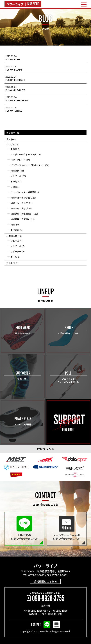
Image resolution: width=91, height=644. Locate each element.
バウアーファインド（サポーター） (28, 165)
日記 (13, 187)
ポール (14, 257)
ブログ (10, 144)
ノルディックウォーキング (23, 154)
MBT (13, 225)
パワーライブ (45, 566)
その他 (14, 181)
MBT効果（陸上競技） (21, 214)
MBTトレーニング (19, 203)
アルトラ (11, 263)
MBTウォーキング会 (20, 198)
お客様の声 (12, 236)
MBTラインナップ (19, 208)
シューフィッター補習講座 (23, 192)
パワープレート (18, 160)
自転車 (14, 149)
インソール (16, 176)
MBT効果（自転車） (20, 219)
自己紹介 (15, 230)
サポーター (16, 251)
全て (8, 139)
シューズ (15, 241)
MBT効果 (15, 171)
